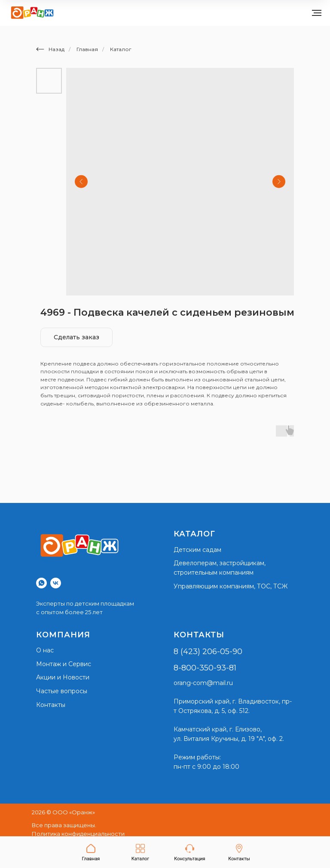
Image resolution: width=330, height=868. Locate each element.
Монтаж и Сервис (64, 664)
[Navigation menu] (317, 13)
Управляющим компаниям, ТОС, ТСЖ (231, 586)
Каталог (121, 49)
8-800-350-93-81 (205, 668)
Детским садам (197, 550)
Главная (87, 49)
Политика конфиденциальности (78, 834)
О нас (45, 650)
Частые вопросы (62, 691)
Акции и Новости (63, 677)
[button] (189, 853)
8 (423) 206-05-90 (208, 652)
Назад (50, 49)
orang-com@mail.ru (203, 683)
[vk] (56, 583)
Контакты (51, 705)
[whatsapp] (41, 583)
